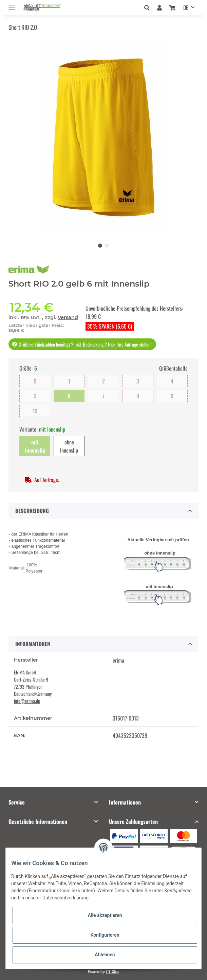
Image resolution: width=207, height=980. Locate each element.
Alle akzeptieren (105, 915)
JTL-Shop (112, 971)
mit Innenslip (35, 446)
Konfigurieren (105, 935)
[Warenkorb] (172, 7)
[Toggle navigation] (12, 4)
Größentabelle (173, 368)
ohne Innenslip (69, 446)
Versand (68, 317)
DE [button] (186, 7)
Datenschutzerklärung (65, 898)
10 (35, 411)
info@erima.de (27, 701)
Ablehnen (105, 955)
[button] (149, 7)
